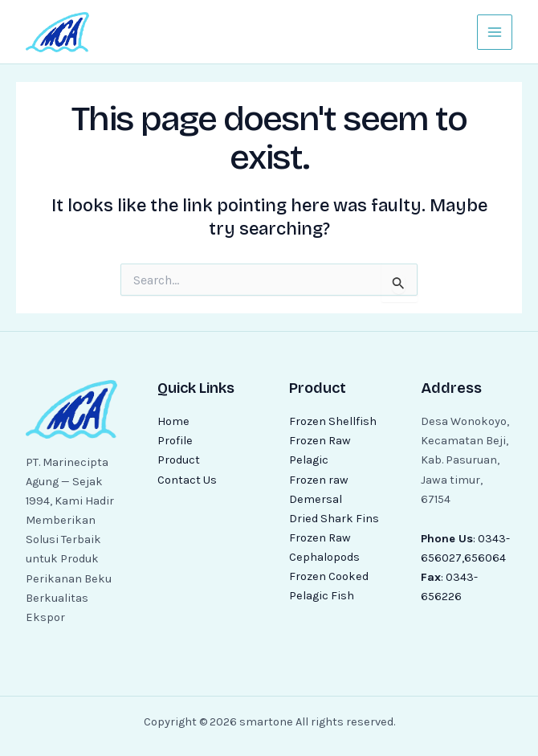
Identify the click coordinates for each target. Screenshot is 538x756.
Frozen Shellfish (333, 421)
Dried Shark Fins (334, 519)
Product (179, 460)
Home (173, 421)
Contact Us (187, 480)
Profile (175, 441)
